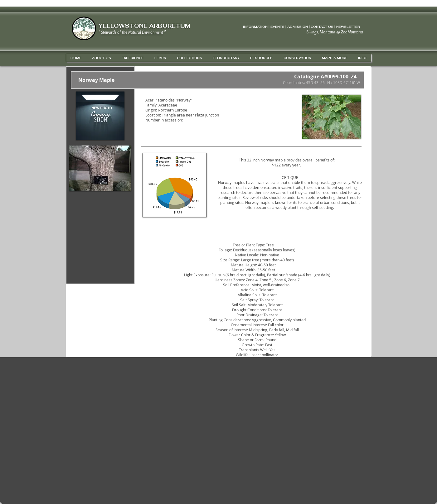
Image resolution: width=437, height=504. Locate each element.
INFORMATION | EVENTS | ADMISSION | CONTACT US (288, 27)
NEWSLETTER (348, 27)
